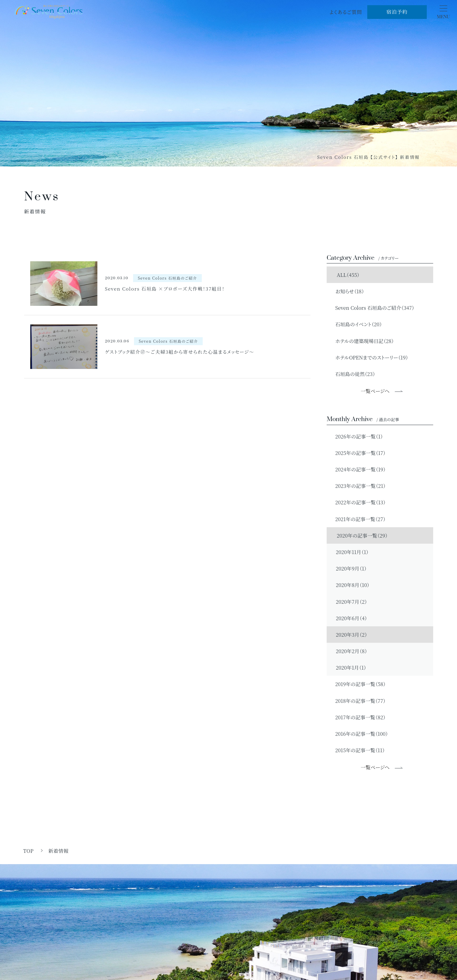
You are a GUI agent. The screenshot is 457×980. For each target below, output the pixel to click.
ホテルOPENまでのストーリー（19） (369, 357)
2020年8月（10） (353, 585)
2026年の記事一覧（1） (356, 436)
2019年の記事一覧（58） (358, 684)
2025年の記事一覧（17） (358, 453)
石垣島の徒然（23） (352, 374)
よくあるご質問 (346, 12)
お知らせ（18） (347, 291)
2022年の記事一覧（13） (358, 502)
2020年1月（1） (351, 667)
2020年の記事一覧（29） (359, 535)
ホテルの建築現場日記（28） (362, 341)
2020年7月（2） (351, 602)
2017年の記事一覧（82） (358, 717)
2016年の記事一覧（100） (359, 734)
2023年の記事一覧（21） (358, 486)
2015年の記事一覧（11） (357, 750)
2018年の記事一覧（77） (358, 701)
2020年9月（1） (351, 568)
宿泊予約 (397, 12)
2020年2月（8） (351, 651)
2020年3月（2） (351, 635)
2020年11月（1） (352, 552)
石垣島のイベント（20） (356, 324)
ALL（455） (345, 275)
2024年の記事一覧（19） (358, 469)
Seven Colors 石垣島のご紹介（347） (372, 308)
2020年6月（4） (351, 618)
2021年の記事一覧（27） (358, 519)
